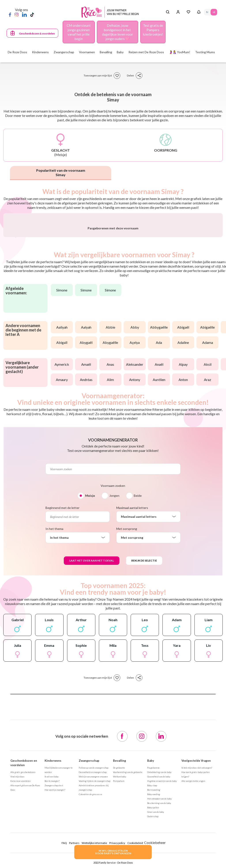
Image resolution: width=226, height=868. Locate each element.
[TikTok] (32, 14)
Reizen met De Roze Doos (146, 52)
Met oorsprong (127, 632)
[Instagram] (17, 14)
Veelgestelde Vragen (196, 864)
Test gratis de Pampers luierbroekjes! (153, 30)
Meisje (90, 599)
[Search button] (168, 12)
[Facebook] (10, 14)
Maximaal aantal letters (132, 611)
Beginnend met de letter (62, 611)
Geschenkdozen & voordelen (37, 33)
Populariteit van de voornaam (61, 172)
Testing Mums (205, 52)
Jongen (114, 599)
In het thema (54, 632)
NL (214, 12)
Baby (151, 864)
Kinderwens (53, 864)
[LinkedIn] (24, 14)
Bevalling (120, 864)
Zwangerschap (89, 864)
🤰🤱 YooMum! (180, 52)
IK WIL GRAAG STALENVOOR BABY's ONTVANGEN (113, 852)
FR (207, 12)
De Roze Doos (17, 52)
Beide (138, 599)
